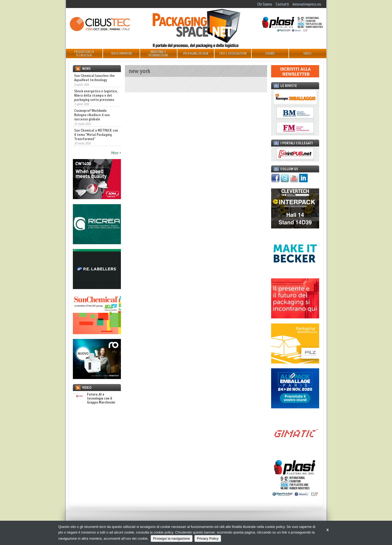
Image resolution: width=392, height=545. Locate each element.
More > (116, 153)
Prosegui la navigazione (172, 538)
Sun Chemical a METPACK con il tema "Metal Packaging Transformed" (96, 135)
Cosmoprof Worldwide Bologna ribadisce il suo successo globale (92, 115)
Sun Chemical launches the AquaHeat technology (94, 78)
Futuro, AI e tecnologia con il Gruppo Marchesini (94, 398)
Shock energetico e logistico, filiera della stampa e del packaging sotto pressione (96, 95)
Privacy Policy (208, 538)
